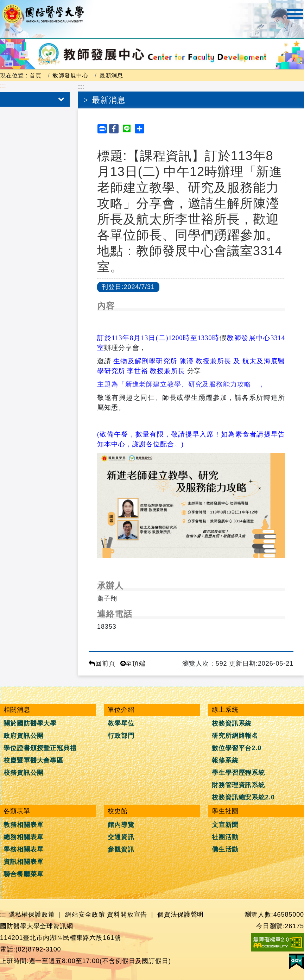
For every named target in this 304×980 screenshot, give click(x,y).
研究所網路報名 (235, 736)
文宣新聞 (225, 825)
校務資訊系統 (232, 723)
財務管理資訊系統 (238, 785)
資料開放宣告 (127, 915)
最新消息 (112, 75)
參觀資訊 (121, 849)
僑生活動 (225, 849)
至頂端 (133, 664)
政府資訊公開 (23, 736)
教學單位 (121, 723)
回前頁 (102, 664)
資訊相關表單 (23, 862)
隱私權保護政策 (32, 915)
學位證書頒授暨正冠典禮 (40, 748)
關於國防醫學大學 (30, 723)
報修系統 (225, 760)
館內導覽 (121, 825)
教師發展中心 (70, 75)
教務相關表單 (23, 825)
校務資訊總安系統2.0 (243, 797)
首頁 (36, 75)
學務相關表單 (23, 849)
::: (3, 86)
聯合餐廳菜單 (23, 874)
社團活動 (225, 837)
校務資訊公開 (23, 773)
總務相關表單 (23, 837)
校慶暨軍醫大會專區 (33, 760)
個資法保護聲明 (180, 915)
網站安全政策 (85, 915)
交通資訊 (121, 837)
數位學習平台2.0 (237, 748)
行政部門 (121, 736)
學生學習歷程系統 (238, 773)
